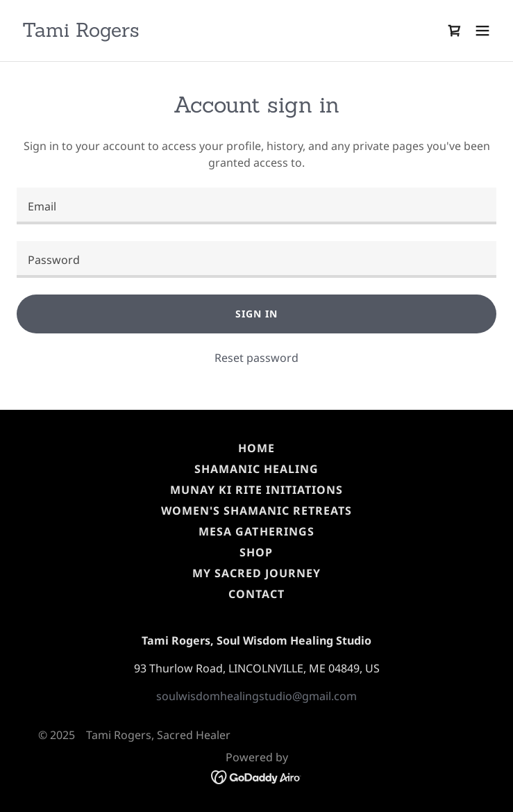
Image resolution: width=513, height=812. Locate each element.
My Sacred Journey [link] (256, 573)
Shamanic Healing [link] (256, 469)
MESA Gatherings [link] (256, 531)
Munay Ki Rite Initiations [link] (256, 490)
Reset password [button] (256, 358)
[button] (482, 31)
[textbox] (256, 206)
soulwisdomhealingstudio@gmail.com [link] (256, 696)
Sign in (256, 314)
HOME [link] (256, 448)
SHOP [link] (256, 552)
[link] (81, 33)
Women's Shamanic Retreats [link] (256, 511)
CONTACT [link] (256, 594)
